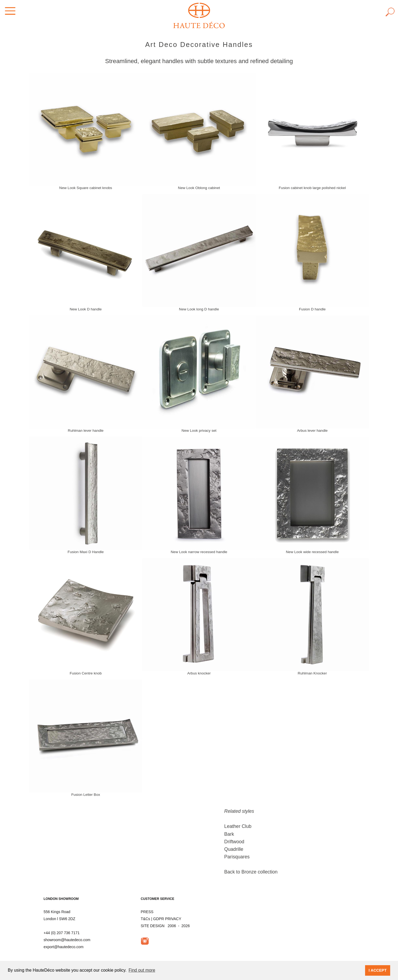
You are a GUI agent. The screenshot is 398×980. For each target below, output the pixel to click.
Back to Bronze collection (251, 872)
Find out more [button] (142, 970)
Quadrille (234, 849)
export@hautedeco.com (64, 947)
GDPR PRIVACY (167, 919)
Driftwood (234, 842)
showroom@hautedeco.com (67, 940)
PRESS (147, 912)
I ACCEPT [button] (378, 970)
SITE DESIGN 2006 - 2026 (165, 926)
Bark (229, 834)
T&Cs (146, 919)
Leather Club (238, 826)
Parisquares (237, 857)
